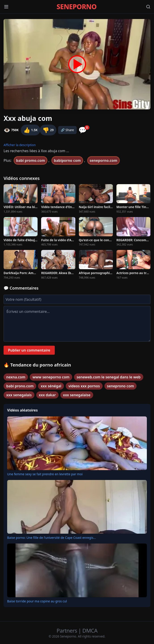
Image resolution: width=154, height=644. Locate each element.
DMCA (90, 630)
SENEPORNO (77, 7)
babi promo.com (31, 160)
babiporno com (67, 160)
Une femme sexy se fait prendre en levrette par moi (45, 474)
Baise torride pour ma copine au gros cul (37, 601)
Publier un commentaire (29, 350)
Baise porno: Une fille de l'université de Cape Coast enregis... (52, 538)
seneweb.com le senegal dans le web (109, 377)
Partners (67, 630)
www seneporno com (51, 377)
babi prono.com (20, 386)
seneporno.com (103, 160)
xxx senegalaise (77, 395)
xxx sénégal (51, 386)
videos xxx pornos (84, 386)
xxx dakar (47, 395)
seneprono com (121, 386)
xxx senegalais (19, 395)
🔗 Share (67, 130)
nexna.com (16, 377)
